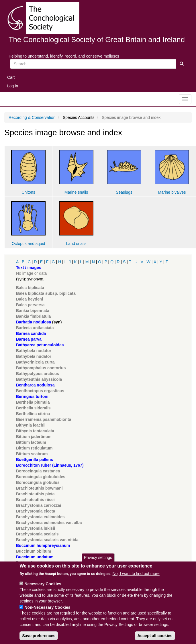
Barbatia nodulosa (34, 322)
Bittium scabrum (32, 454)
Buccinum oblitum (34, 551)
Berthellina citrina (33, 414)
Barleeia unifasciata (35, 328)
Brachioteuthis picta (35, 494)
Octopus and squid (29, 244)
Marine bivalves (172, 192)
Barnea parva (29, 339)
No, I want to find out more (136, 580)
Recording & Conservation (32, 117)
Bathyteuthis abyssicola (39, 379)
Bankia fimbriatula (33, 316)
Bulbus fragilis (30, 563)
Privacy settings (98, 563)
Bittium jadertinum (34, 437)
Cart (11, 77)
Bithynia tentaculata (35, 431)
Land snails (76, 244)
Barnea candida (31, 333)
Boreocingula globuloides (41, 477)
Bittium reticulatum (34, 448)
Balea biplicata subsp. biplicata (46, 293)
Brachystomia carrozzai (39, 505)
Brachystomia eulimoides (40, 517)
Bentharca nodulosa (35, 385)
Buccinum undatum (35, 557)
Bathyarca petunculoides (40, 345)
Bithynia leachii (31, 425)
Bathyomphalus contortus (41, 368)
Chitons (28, 192)
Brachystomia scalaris (37, 534)
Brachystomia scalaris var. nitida (47, 540)
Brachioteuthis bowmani (39, 488)
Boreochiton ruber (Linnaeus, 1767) (50, 465)
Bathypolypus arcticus (38, 374)
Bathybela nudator (34, 351)
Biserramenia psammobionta (44, 419)
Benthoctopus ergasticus (40, 391)
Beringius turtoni (32, 396)
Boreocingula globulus (38, 482)
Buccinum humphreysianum (43, 545)
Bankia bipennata (33, 311)
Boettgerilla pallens (35, 460)
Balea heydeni (30, 299)
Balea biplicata (30, 288)
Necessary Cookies (43, 590)
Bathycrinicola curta (35, 362)
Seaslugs (124, 192)
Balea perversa (30, 305)
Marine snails (76, 192)
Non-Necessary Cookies (47, 614)
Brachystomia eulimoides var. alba (49, 523)
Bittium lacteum (31, 442)
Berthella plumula (33, 402)
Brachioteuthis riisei (35, 500)
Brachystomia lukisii (36, 528)
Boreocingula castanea (38, 471)
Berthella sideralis (33, 408)
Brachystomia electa (36, 511)
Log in (13, 86)
